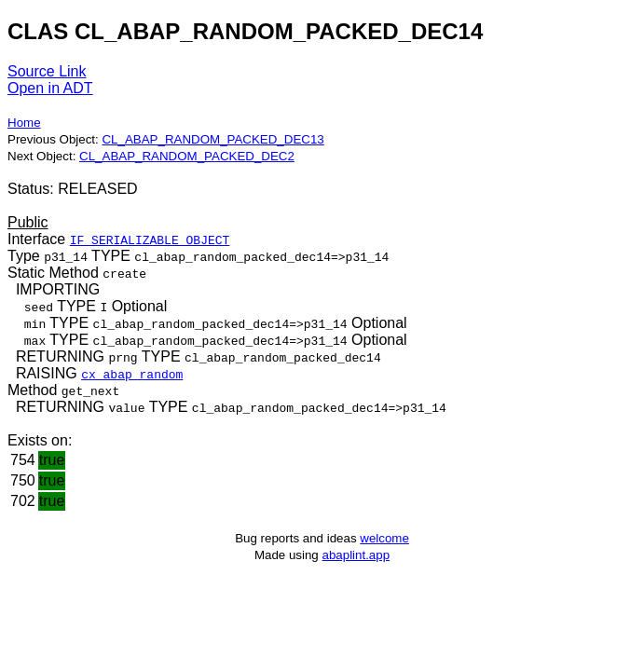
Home (24, 123)
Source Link (47, 71)
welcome (384, 538)
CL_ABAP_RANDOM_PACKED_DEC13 (212, 139)
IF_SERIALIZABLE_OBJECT (150, 240)
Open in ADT (50, 88)
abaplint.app (356, 555)
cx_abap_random (132, 374)
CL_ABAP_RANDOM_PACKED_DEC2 (187, 156)
